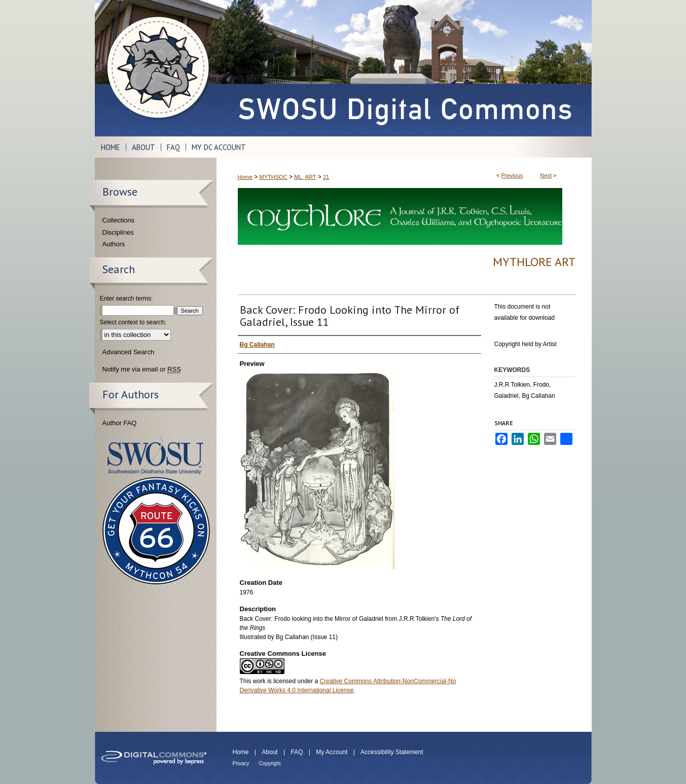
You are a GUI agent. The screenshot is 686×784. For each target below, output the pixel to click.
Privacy (241, 763)
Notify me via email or (142, 369)
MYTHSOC (274, 177)
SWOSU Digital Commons (404, 68)
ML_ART (305, 177)
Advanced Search (129, 352)
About (269, 752)
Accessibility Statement (392, 752)
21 (326, 177)
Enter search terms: (127, 298)
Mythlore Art (534, 262)
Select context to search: (133, 322)
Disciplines (118, 232)
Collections (119, 220)
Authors (114, 244)
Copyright (270, 763)
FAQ (297, 752)
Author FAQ (120, 423)
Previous (512, 175)
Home (245, 177)
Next (546, 175)
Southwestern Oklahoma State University (155, 455)
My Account (332, 752)
